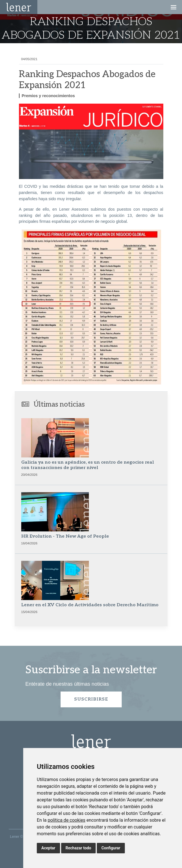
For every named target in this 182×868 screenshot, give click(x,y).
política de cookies (66, 820)
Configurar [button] (111, 848)
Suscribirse (91, 699)
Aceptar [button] (48, 848)
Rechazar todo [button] (79, 848)
